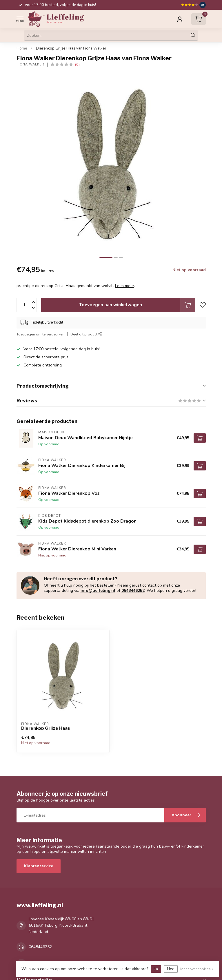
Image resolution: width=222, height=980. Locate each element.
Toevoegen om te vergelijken (40, 334)
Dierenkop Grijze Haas (46, 728)
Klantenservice (39, 866)
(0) (77, 64)
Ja (156, 969)
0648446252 (133, 591)
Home (22, 48)
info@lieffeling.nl (98, 591)
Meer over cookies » (197, 969)
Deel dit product (86, 334)
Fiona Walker (30, 64)
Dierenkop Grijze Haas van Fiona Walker (71, 48)
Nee (171, 969)
